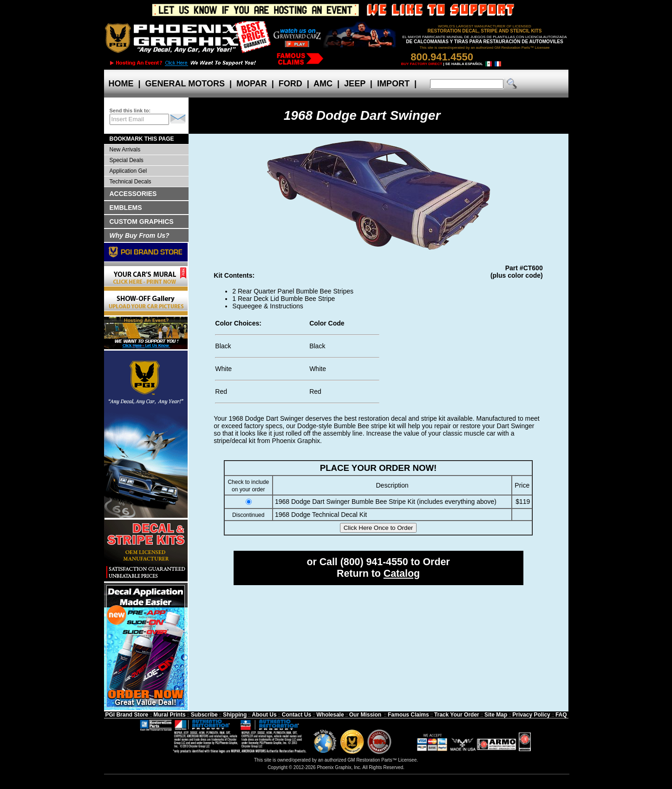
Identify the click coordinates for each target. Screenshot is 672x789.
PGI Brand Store (127, 715)
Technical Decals (130, 182)
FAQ (561, 715)
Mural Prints (169, 715)
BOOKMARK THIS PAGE (142, 139)
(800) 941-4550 (374, 562)
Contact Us (297, 715)
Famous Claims (408, 715)
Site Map (496, 715)
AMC (323, 84)
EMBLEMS (126, 208)
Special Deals (127, 160)
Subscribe (204, 715)
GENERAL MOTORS (185, 84)
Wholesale (330, 715)
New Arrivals (125, 150)
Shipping (235, 715)
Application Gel (128, 171)
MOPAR (252, 84)
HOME (121, 84)
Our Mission (365, 715)
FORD (290, 84)
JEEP (355, 84)
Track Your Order (457, 715)
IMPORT (393, 84)
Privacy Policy (531, 715)
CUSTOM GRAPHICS (142, 222)
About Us (264, 715)
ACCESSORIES (133, 194)
